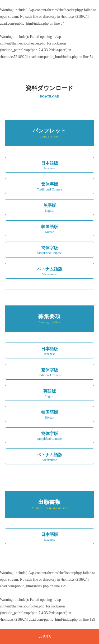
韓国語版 (50, 415)
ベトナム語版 (50, 458)
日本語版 (50, 352)
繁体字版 (50, 373)
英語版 (50, 394)
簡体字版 (50, 437)
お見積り (45, 637)
